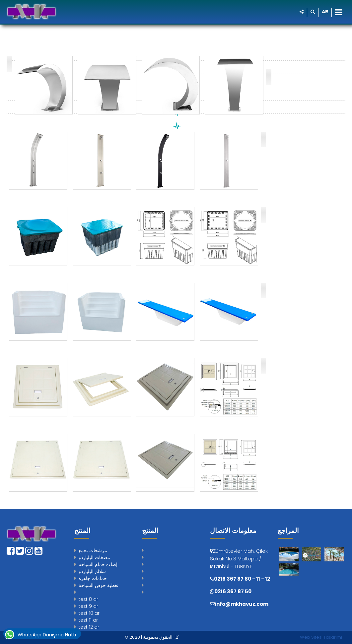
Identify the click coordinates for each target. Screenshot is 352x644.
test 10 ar (89, 613)
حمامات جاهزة (93, 578)
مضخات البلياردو (94, 557)
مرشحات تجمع (93, 550)
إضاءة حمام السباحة (98, 564)
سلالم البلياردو (92, 571)
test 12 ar (89, 627)
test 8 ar (88, 599)
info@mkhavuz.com (242, 604)
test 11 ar (88, 620)
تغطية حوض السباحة (99, 585)
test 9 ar (88, 606)
